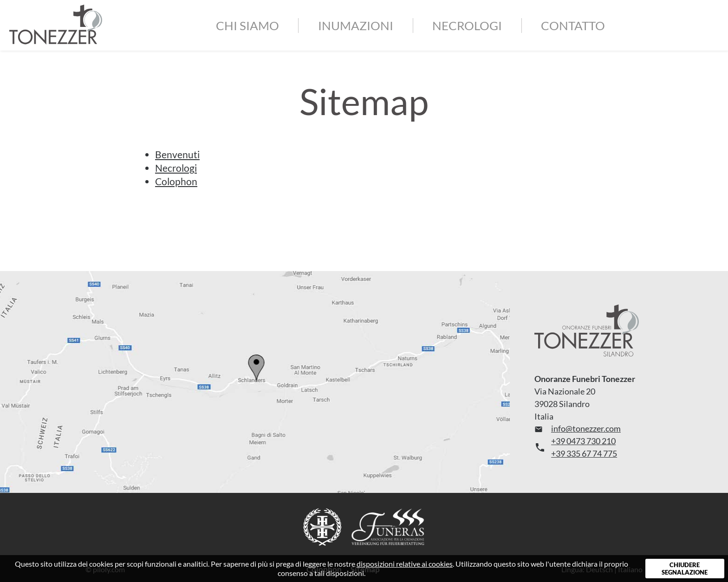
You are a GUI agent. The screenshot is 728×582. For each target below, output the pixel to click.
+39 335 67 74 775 (584, 453)
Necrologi (467, 26)
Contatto (573, 26)
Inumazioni (356, 26)
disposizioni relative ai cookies (405, 564)
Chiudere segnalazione (685, 569)
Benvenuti (177, 154)
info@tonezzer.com (578, 428)
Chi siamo (247, 26)
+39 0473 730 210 (583, 441)
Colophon (176, 181)
